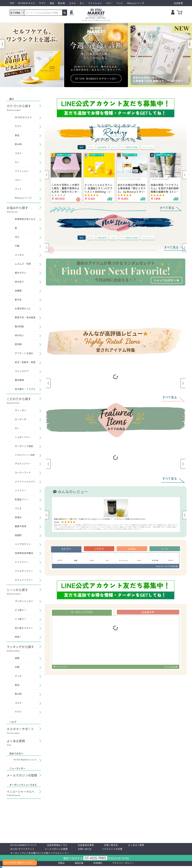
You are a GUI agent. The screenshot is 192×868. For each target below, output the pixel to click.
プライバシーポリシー (125, 865)
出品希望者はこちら (61, 845)
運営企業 (77, 865)
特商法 (58, 865)
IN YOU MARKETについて (25, 845)
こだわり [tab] (99, 549)
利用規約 (97, 865)
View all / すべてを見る (166, 568)
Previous (2, 44)
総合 (82, 147)
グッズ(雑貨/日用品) (129, 147)
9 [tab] (105, 90)
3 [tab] (90, 90)
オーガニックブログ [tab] (82, 614)
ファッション (148, 147)
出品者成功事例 (92, 845)
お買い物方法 (118, 845)
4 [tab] (93, 90)
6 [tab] (98, 90)
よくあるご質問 (145, 845)
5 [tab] (95, 90)
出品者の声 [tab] (148, 614)
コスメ (114, 147)
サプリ (91, 147)
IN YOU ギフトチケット (24, 850)
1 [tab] (85, 90)
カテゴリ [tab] (66, 549)
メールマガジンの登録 (60, 850)
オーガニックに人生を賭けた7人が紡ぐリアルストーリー (43, 854)
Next (190, 44)
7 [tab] (100, 90)
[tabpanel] (32, 55)
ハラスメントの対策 (120, 850)
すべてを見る (171, 669)
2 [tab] (88, 90)
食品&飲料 (102, 147)
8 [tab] (102, 90)
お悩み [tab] (132, 549)
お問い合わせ (91, 850)
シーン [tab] (165, 549)
